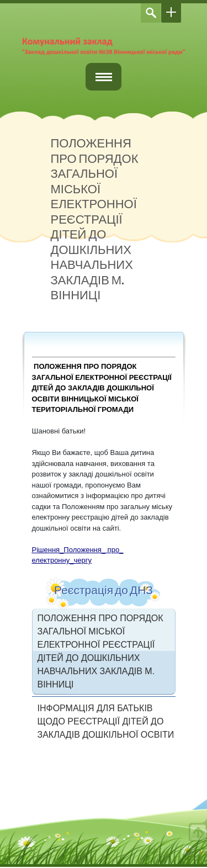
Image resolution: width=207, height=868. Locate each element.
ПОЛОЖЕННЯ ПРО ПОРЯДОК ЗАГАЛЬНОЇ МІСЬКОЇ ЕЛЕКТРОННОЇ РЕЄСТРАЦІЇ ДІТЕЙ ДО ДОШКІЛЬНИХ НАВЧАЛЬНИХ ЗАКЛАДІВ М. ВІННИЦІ (100, 651)
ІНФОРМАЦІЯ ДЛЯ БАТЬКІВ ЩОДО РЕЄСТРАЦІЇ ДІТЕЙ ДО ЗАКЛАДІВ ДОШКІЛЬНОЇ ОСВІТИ (106, 721)
